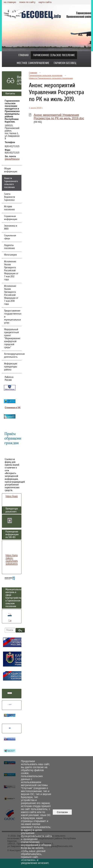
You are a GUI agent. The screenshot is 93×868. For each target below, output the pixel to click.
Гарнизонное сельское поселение (54, 55)
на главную (10, 2)
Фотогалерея (10, 255)
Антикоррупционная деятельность (13, 355)
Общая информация (11, 170)
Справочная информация (11, 218)
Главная (23, 55)
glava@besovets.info (16, 159)
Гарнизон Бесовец (65, 63)
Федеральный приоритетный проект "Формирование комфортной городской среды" (12, 338)
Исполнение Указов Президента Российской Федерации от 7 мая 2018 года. (11, 295)
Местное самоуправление (33, 63)
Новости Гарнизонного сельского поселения (11, 183)
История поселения (9, 208)
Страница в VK (13, 407)
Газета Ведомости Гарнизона (10, 197)
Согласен (62, 812)
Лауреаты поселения (9, 247)
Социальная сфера (10, 237)
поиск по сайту (27, 2)
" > (10, 615)
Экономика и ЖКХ (11, 227)
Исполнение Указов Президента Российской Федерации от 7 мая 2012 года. (11, 271)
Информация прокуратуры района (11, 367)
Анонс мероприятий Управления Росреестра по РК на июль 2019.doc (59, 117)
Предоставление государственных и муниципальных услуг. (13, 317)
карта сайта (45, 2)
